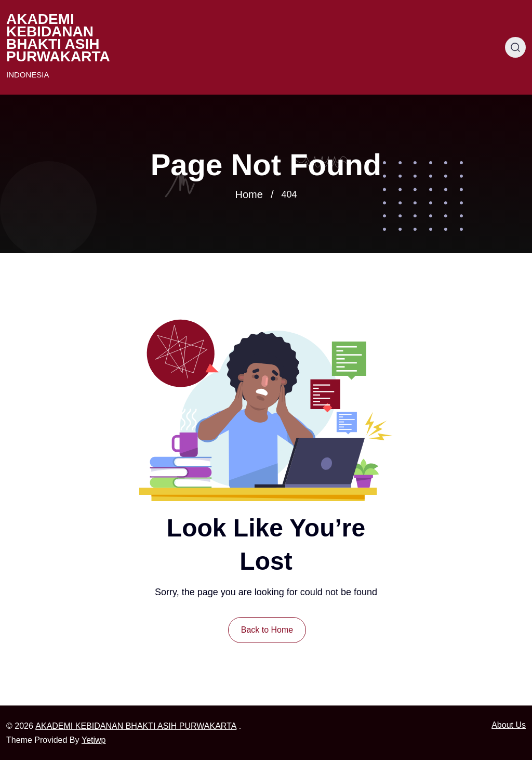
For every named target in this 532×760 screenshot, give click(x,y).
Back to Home (267, 630)
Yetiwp (94, 740)
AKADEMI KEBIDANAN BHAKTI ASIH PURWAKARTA (58, 38)
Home (249, 194)
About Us (509, 725)
